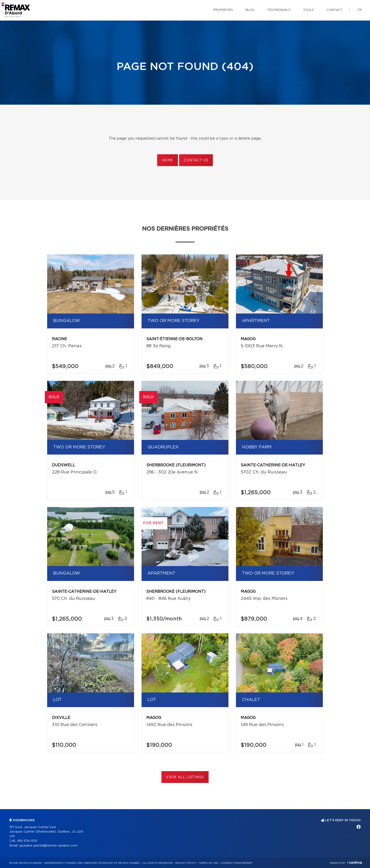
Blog (250, 10)
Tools (308, 10)
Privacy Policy (186, 863)
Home (168, 160)
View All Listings (185, 777)
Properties (223, 10)
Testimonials (279, 10)
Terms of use (208, 863)
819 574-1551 (27, 841)
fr (360, 10)
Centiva (354, 862)
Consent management (237, 863)
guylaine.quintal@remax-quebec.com (48, 846)
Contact (334, 10)
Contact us (196, 160)
